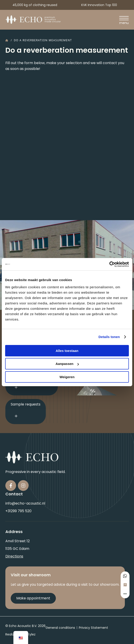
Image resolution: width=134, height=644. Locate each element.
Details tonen (109, 337)
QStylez (30, 634)
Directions (14, 556)
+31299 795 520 (18, 511)
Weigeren (67, 377)
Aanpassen (67, 364)
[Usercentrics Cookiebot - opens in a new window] (109, 264)
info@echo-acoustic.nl (25, 503)
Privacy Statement (93, 628)
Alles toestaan (67, 351)
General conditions (60, 628)
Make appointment (33, 598)
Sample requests (26, 412)
